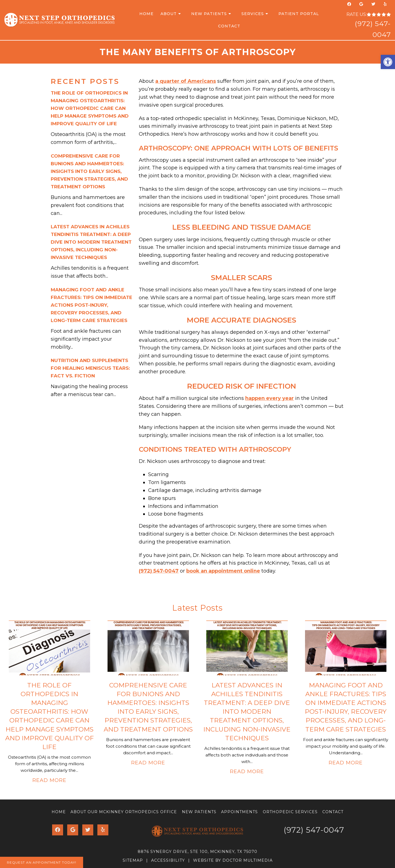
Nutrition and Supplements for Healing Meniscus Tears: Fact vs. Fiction (90, 368)
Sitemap (133, 860)
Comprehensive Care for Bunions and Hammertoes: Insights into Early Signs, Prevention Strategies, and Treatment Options (89, 171)
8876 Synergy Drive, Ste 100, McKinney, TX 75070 (198, 852)
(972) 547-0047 (159, 571)
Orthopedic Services (290, 812)
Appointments (239, 812)
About (169, 14)
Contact (229, 26)
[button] (388, 62)
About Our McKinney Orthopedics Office (124, 812)
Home (146, 14)
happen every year (270, 398)
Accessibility (168, 860)
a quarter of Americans (186, 81)
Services (253, 14)
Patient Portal (299, 14)
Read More (49, 780)
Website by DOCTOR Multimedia (233, 860)
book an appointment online (223, 571)
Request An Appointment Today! (42, 862)
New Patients (209, 14)
